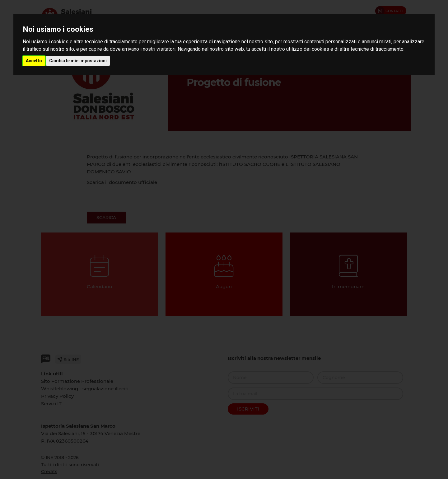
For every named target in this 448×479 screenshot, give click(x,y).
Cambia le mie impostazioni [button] (78, 61)
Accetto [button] (34, 61)
